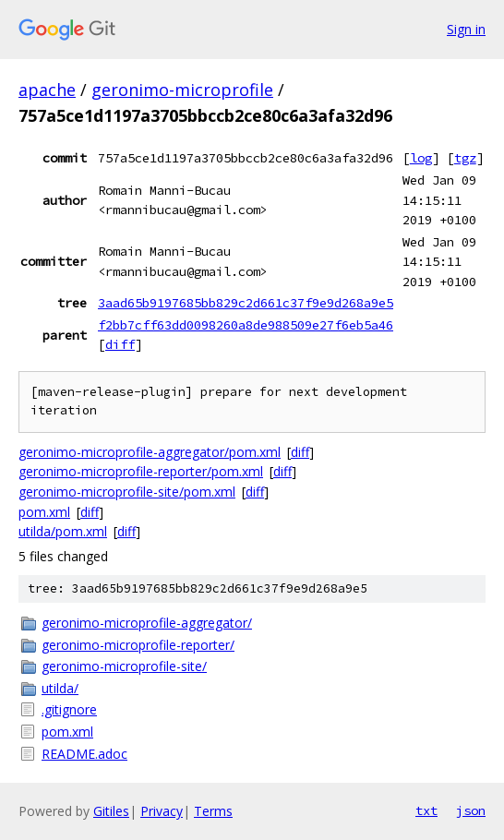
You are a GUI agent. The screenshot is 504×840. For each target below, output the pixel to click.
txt (426, 810)
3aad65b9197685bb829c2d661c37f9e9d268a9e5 (246, 303)
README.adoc (84, 754)
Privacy (162, 811)
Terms (213, 811)
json (471, 810)
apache (47, 90)
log (421, 158)
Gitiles (111, 811)
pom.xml (44, 512)
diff (120, 344)
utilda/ (60, 688)
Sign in (466, 29)
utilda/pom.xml (63, 531)
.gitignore (69, 709)
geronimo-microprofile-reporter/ (138, 645)
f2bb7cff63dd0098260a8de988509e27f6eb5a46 (246, 325)
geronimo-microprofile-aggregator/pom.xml (150, 452)
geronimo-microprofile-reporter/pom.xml (141, 471)
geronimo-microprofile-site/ (124, 666)
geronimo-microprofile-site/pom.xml (127, 492)
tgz (465, 158)
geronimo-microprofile (182, 90)
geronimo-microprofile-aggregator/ (147, 623)
